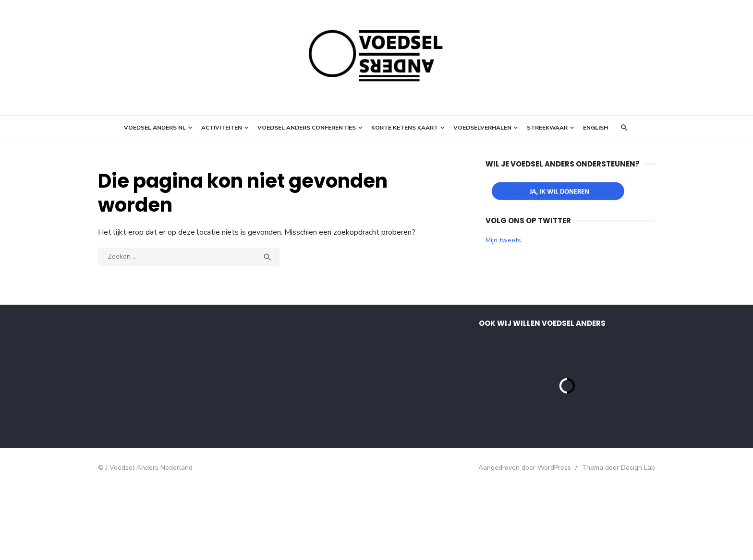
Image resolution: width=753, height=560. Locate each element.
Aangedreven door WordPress (525, 541)
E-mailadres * (136, 340)
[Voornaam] (177, 387)
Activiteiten (222, 128)
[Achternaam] (177, 419)
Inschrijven (177, 444)
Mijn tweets (503, 240)
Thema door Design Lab (618, 541)
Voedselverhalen (482, 128)
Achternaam (134, 404)
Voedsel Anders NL (155, 128)
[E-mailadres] (177, 355)
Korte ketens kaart (405, 128)
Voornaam (131, 372)
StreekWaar (547, 128)
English (595, 128)
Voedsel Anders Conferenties (307, 128)
